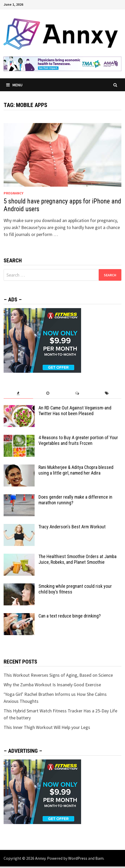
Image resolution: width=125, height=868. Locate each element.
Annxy (40, 858)
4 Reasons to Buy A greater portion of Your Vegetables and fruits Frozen (78, 440)
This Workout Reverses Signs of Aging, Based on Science (58, 675)
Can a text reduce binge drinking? (70, 616)
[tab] (18, 393)
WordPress (78, 858)
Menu (14, 85)
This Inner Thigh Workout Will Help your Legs (47, 727)
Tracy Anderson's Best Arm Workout (72, 527)
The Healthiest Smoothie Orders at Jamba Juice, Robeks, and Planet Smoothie (77, 559)
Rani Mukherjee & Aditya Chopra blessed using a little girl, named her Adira (76, 470)
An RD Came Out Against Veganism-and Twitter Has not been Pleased (75, 411)
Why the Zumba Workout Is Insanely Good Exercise (52, 685)
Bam (99, 858)
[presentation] (18, 393)
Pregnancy (14, 193)
